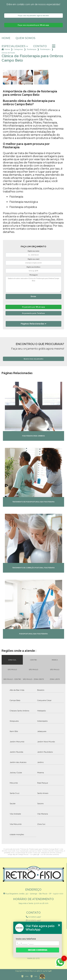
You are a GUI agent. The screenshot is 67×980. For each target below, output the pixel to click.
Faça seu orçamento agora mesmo (33, 16)
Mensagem (33, 275)
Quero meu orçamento (33, 359)
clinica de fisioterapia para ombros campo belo (8, 53)
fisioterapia (32, 49)
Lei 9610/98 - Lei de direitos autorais (45, 854)
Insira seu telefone (26, 939)
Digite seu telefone (33, 267)
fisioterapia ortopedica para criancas (45, 49)
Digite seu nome (33, 251)
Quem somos (25, 38)
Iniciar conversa (38, 950)
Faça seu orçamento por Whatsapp (33, 25)
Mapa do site (33, 958)
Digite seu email (33, 259)
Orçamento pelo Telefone (33, 313)
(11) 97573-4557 (33, 917)
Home (6, 38)
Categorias (18, 49)
